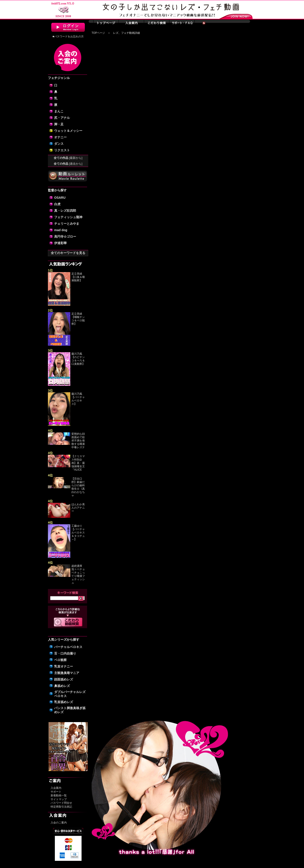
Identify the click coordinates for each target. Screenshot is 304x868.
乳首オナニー (64, 666)
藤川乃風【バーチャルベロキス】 (78, 399)
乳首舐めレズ (64, 702)
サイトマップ (59, 799)
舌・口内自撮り (65, 653)
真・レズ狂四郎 (65, 211)
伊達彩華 (60, 243)
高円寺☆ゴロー (65, 237)
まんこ (59, 111)
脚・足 (59, 124)
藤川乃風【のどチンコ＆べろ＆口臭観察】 (78, 359)
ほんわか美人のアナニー (78, 508)
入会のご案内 (59, 823)
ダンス (59, 144)
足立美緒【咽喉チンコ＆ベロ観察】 (78, 319)
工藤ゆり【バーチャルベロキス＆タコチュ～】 (78, 533)
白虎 (57, 204)
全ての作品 (68, 158)
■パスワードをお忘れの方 (68, 36)
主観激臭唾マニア (67, 673)
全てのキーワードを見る (68, 253)
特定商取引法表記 (61, 807)
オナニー (60, 137)
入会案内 (56, 788)
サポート (56, 792)
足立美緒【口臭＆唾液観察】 (78, 277)
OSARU (60, 198)
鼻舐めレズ (62, 686)
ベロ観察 (60, 660)
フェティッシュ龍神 (68, 217)
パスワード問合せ (61, 803)
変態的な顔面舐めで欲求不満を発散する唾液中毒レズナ (78, 441)
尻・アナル (62, 118)
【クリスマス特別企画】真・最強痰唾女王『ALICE (78, 463)
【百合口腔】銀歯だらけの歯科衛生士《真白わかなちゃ (78, 487)
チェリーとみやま (67, 224)
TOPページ (98, 33)
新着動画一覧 (59, 795)
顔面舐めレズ (64, 679)
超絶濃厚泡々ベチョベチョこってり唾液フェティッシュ (78, 574)
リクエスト (62, 150)
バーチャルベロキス (68, 647)
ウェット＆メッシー (68, 131)
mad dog (61, 230)
